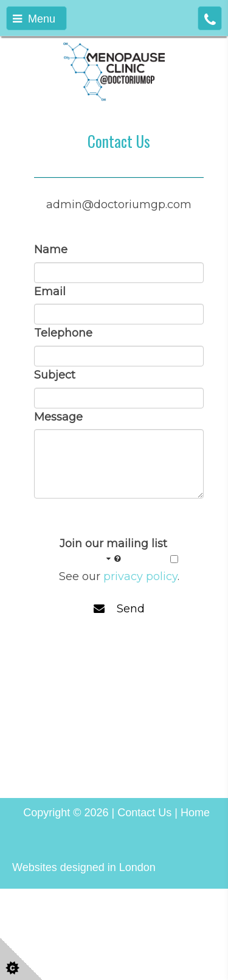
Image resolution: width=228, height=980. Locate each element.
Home (195, 813)
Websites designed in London (84, 867)
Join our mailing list (113, 551)
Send (119, 609)
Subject (55, 375)
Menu (34, 19)
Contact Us (144, 813)
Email (50, 292)
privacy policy (140, 576)
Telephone (63, 333)
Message (58, 417)
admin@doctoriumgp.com (119, 205)
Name (51, 250)
